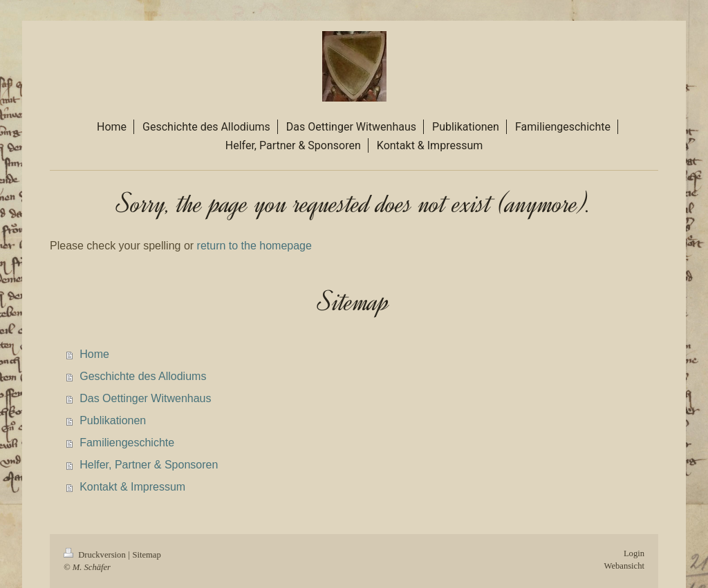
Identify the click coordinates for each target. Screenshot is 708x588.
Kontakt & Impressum (132, 487)
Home (94, 354)
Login (634, 553)
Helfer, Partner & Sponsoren (149, 465)
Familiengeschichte (127, 443)
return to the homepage (254, 246)
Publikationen (113, 420)
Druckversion (96, 555)
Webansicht (624, 566)
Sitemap (146, 555)
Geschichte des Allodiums (143, 376)
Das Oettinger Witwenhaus (145, 398)
